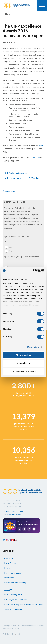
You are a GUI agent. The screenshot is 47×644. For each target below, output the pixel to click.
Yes (10, 247)
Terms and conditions (13, 609)
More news (10, 191)
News (8, 14)
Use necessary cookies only (23, 371)
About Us (8, 590)
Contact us (9, 558)
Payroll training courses (14, 595)
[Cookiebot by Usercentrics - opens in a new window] (33, 271)
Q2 (6, 262)
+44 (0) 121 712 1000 (14, 512)
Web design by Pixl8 (11, 634)
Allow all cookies (23, 355)
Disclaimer (9, 578)
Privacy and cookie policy (15, 582)
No (10, 251)
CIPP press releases (14, 178)
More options (33, 347)
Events (7, 568)
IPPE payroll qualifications (16, 599)
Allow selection (23, 363)
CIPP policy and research (16, 173)
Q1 (6, 242)
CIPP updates (34, 178)
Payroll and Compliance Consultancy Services (24, 604)
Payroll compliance (12, 573)
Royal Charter (10, 563)
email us (36, 158)
